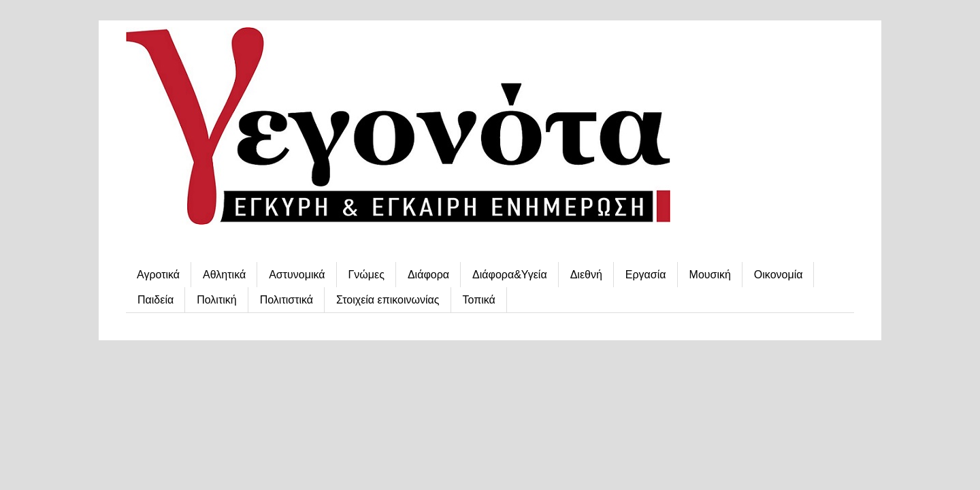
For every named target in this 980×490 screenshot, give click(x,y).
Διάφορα (428, 275)
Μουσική (710, 275)
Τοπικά (479, 300)
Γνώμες (366, 275)
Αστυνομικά (297, 275)
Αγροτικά (158, 275)
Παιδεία (156, 300)
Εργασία (646, 275)
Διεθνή (586, 275)
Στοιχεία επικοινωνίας (388, 300)
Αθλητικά (224, 275)
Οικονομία (779, 275)
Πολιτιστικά (287, 300)
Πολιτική (216, 300)
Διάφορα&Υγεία (510, 275)
